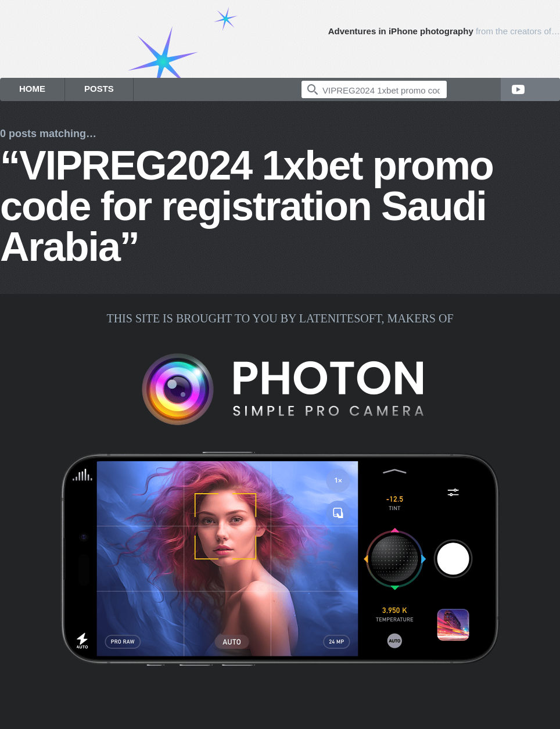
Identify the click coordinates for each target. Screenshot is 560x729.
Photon (545, 49)
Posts (99, 89)
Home (32, 89)
